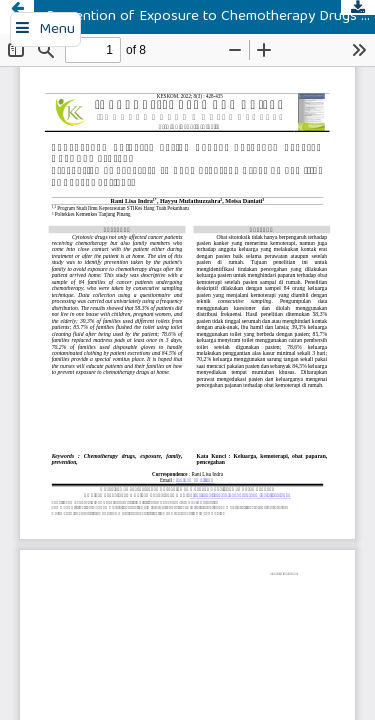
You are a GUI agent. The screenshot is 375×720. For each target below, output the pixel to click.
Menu (57, 30)
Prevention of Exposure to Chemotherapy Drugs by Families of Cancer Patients (210, 17)
